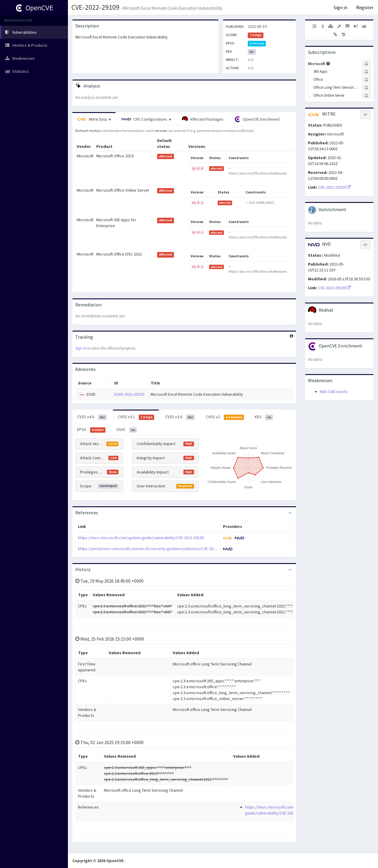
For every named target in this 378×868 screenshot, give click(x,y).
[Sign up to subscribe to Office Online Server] (366, 96)
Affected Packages (203, 119)
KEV (264, 417)
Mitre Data (94, 119)
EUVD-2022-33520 (129, 394)
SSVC (127, 430)
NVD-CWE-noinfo (334, 392)
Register (365, 7)
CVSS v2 (225, 417)
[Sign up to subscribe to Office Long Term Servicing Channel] (366, 88)
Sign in (340, 7)
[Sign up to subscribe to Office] (366, 80)
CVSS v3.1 (136, 417)
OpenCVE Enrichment (257, 119)
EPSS (91, 430)
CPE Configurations (146, 119)
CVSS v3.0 (180, 417)
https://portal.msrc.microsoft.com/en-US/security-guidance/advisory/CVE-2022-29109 (153, 549)
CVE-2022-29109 (95, 7)
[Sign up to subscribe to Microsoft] (366, 64)
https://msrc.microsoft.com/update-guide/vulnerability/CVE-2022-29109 (141, 538)
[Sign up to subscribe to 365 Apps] (366, 72)
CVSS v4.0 (92, 417)
